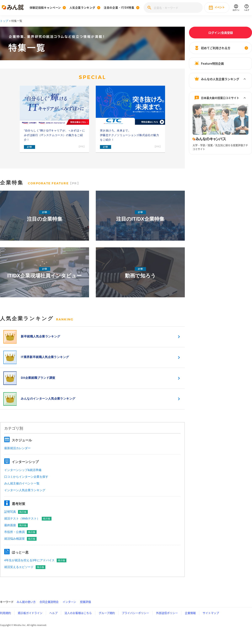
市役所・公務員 (20, 537)
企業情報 (190, 618)
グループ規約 (107, 618)
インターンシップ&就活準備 (23, 475)
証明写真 (16, 517)
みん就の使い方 (26, 607)
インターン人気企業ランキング (25, 495)
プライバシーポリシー (135, 618)
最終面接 (16, 530)
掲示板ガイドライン (30, 618)
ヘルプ (53, 618)
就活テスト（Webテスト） (28, 524)
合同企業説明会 (49, 607)
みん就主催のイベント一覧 (22, 489)
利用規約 (5, 618)
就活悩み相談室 (20, 544)
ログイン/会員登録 (221, 33)
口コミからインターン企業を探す (26, 482)
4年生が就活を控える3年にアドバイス (35, 566)
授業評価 (85, 607)
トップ (4, 21)
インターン (69, 607)
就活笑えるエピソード (25, 572)
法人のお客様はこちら (78, 618)
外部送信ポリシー (167, 618)
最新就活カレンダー (17, 454)
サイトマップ (211, 618)
